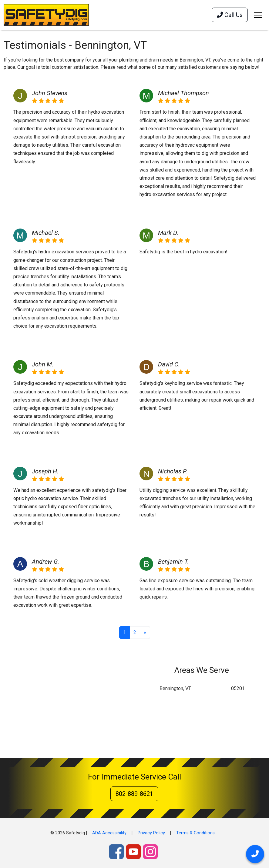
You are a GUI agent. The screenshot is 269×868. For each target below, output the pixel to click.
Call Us (230, 15)
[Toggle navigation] (258, 15)
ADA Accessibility (109, 833)
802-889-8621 (134, 794)
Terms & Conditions (195, 833)
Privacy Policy (151, 833)
